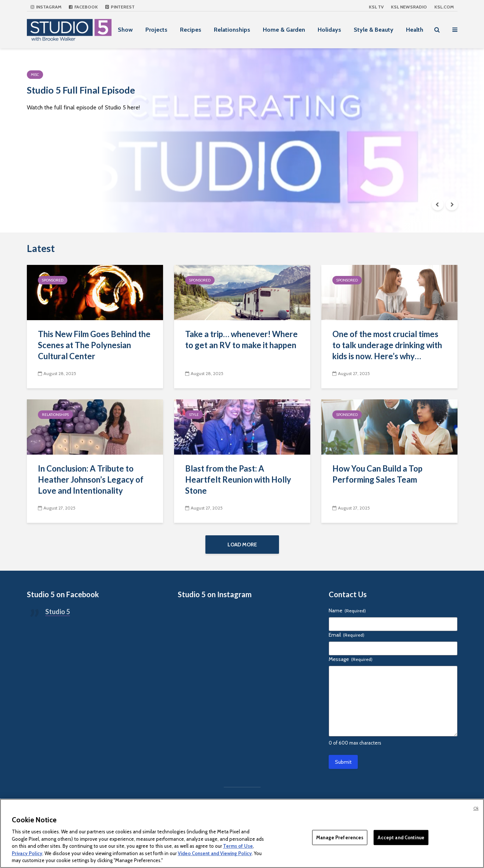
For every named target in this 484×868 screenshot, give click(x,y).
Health (415, 30)
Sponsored (53, 280)
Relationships (232, 30)
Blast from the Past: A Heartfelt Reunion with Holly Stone (238, 479)
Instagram (46, 7)
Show (125, 30)
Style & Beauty (374, 30)
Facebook (83, 7)
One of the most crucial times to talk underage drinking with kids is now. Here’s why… (387, 345)
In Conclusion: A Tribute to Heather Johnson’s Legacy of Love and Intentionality (91, 479)
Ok (476, 808)
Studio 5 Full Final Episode (112, 94)
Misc (35, 75)
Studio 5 (58, 617)
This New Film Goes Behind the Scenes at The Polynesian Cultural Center (94, 345)
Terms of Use (238, 846)
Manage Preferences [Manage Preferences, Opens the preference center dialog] (340, 837)
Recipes (191, 30)
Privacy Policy (27, 853)
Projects (156, 30)
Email (347, 640)
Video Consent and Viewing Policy (215, 853)
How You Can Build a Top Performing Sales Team (377, 474)
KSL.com (444, 7)
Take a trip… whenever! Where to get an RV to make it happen (241, 339)
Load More (242, 545)
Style (194, 415)
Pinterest (120, 7)
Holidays (329, 30)
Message (351, 664)
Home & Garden (284, 30)
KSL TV (376, 7)
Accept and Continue (401, 837)
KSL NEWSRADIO (409, 7)
